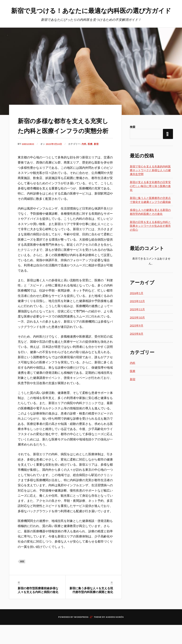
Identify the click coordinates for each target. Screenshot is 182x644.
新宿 (98, 163)
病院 (22, 580)
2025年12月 (137, 310)
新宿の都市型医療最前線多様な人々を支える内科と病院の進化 (38, 609)
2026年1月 (137, 302)
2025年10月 (137, 327)
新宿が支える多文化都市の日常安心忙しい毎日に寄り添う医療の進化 (150, 195)
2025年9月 (137, 335)
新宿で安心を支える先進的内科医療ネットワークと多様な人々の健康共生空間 (150, 179)
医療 (92, 163)
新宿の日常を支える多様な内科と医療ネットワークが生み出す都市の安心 (150, 235)
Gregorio (28, 163)
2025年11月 (137, 318)
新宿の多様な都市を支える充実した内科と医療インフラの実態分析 (63, 139)
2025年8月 (137, 343)
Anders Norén (115, 636)
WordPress (81, 636)
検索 (133, 136)
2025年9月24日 (55, 163)
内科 (86, 163)
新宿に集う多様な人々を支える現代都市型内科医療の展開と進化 (91, 609)
